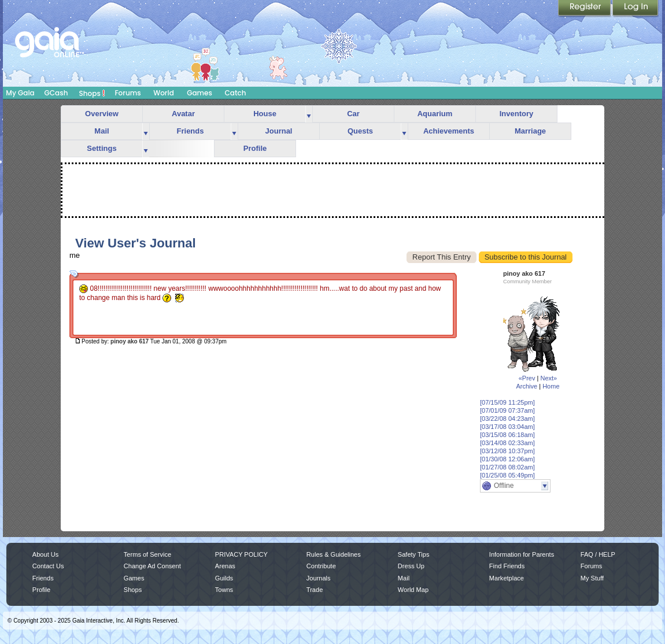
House (265, 114)
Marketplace (507, 578)
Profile (255, 148)
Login (636, 9)
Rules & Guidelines (334, 554)
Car (353, 114)
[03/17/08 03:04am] (507, 427)
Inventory (517, 114)
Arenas (225, 566)
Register (585, 9)
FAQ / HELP (598, 554)
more (309, 114)
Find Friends (507, 566)
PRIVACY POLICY (241, 554)
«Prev (527, 378)
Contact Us (48, 566)
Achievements (449, 131)
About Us (45, 554)
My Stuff (592, 578)
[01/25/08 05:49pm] (507, 475)
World (164, 93)
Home (551, 386)
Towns (224, 590)
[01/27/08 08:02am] (507, 467)
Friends (191, 131)
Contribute (321, 566)
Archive (527, 386)
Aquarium (435, 114)
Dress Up (411, 566)
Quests (360, 131)
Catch (236, 93)
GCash (56, 93)
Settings (101, 148)
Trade (315, 590)
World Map (413, 590)
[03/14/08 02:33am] (507, 443)
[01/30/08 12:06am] (507, 459)
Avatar (183, 114)
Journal (279, 131)
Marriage (530, 131)
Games (199, 93)
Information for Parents (522, 554)
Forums (128, 93)
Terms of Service (147, 554)
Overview (102, 114)
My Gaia (20, 93)
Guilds (224, 578)
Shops (92, 93)
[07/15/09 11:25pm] (507, 402)
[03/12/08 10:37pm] (507, 451)
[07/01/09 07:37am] (507, 410)
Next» (548, 378)
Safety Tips (414, 554)
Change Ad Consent (152, 566)
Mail (101, 131)
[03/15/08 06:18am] (507, 435)
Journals (319, 578)
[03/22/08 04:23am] (507, 419)
